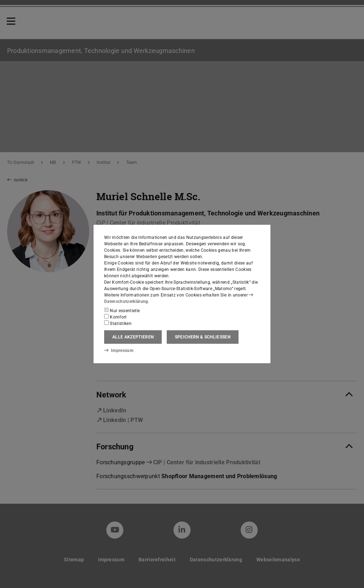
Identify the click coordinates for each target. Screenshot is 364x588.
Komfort (116, 317)
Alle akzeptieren (133, 337)
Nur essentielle (122, 310)
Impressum (119, 350)
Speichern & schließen (203, 337)
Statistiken (118, 323)
